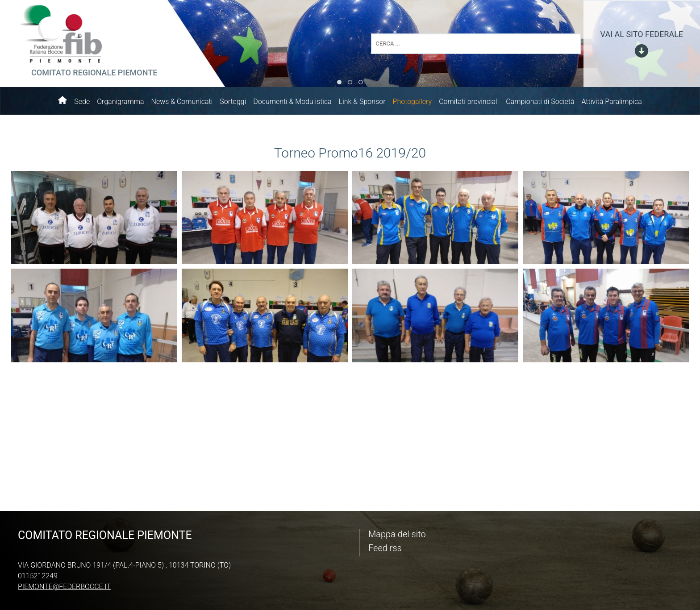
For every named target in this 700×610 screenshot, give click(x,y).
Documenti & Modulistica (292, 102)
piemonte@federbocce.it (64, 587)
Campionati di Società (540, 102)
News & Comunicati (182, 102)
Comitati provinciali (469, 102)
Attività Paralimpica (611, 102)
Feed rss (385, 548)
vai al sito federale (642, 34)
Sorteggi (233, 102)
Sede (82, 102)
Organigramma (120, 102)
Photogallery (412, 102)
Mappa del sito (397, 534)
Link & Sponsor (362, 102)
